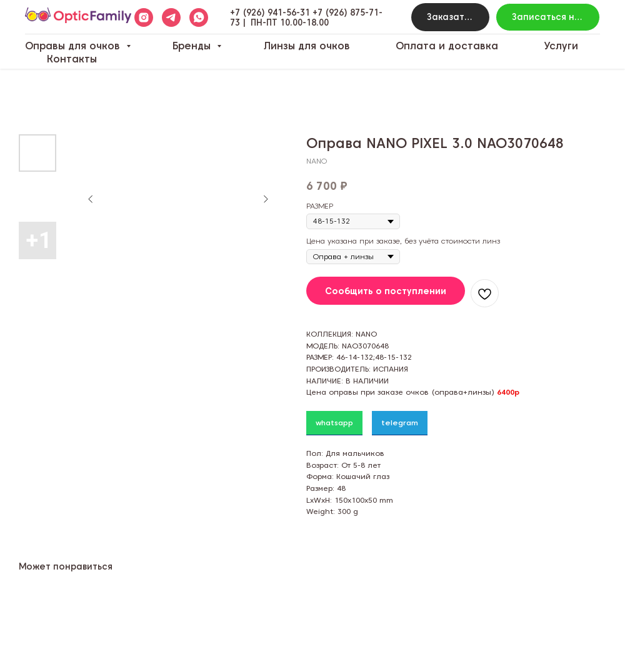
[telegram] (171, 17)
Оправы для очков (74, 46)
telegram (400, 422)
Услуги (561, 46)
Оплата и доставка (447, 46)
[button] (450, 17)
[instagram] (144, 17)
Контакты (72, 59)
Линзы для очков (307, 46)
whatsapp (334, 422)
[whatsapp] (199, 17)
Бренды (193, 46)
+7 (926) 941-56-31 (270, 12)
